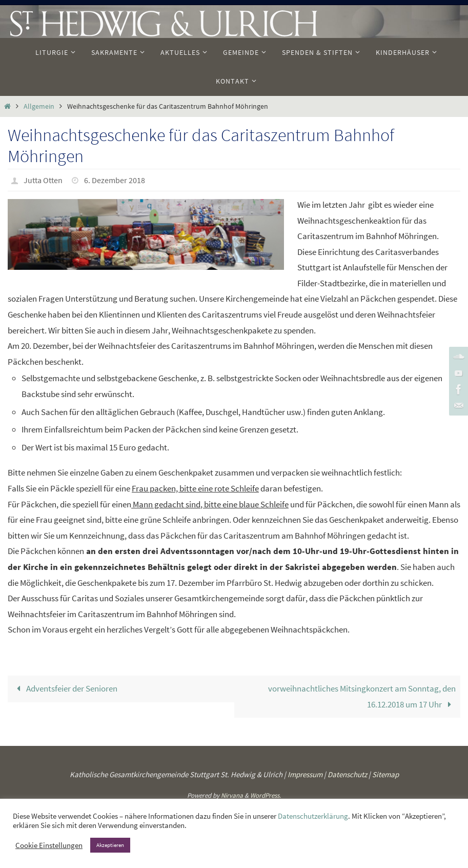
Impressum (305, 774)
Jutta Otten (43, 180)
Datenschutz (347, 774)
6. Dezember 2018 (115, 180)
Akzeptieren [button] (110, 845)
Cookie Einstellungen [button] (49, 845)
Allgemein (39, 106)
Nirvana (232, 795)
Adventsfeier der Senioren (65, 688)
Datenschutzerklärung (313, 816)
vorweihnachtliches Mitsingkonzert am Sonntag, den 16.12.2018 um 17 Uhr (362, 696)
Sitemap (385, 774)
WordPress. (266, 795)
